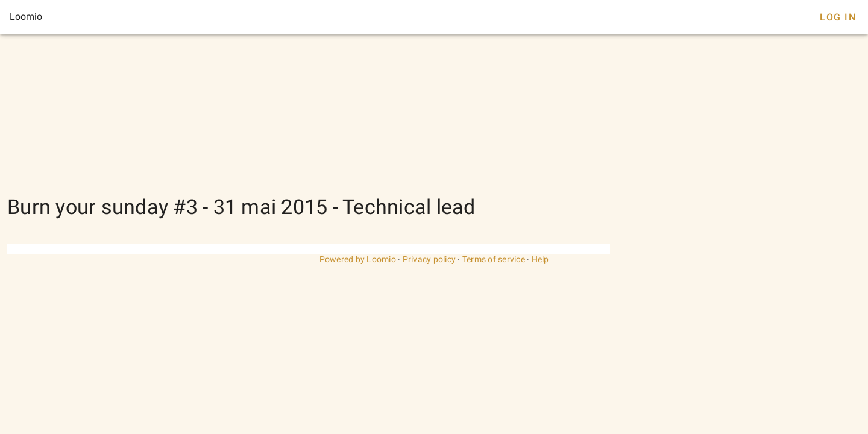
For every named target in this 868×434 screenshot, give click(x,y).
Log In (838, 17)
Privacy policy (429, 259)
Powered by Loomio (358, 259)
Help (540, 259)
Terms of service (494, 259)
